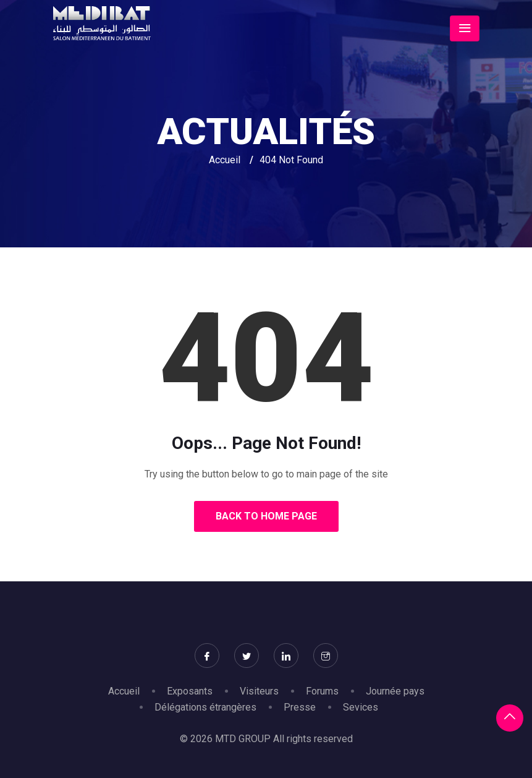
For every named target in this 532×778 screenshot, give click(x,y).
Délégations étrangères (205, 707)
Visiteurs (259, 691)
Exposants (190, 691)
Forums (322, 691)
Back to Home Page (266, 516)
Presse (300, 707)
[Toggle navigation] (465, 28)
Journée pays (395, 691)
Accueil (225, 160)
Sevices (361, 707)
